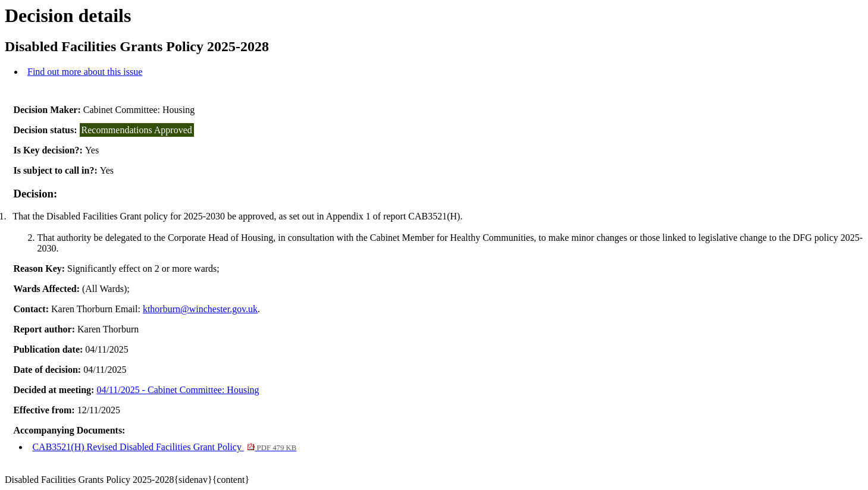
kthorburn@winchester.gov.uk (200, 309)
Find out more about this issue (85, 72)
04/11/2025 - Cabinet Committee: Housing (178, 390)
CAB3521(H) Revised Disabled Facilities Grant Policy (164, 447)
